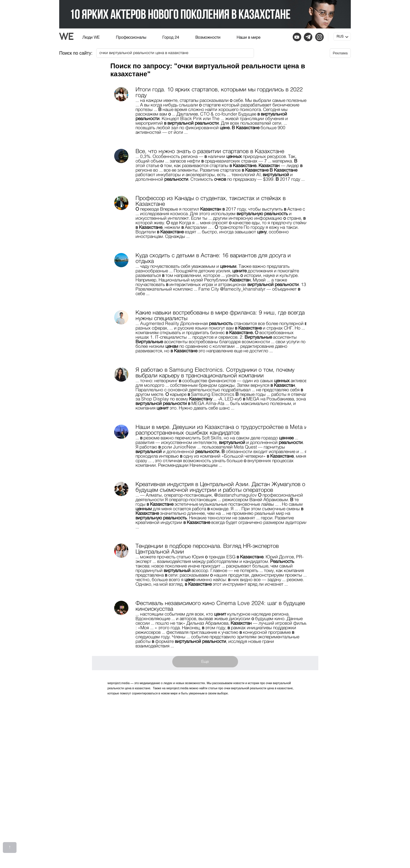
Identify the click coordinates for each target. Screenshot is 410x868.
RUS (340, 37)
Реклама (340, 53)
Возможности (208, 38)
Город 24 (171, 38)
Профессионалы (131, 38)
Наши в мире (248, 38)
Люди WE (91, 38)
